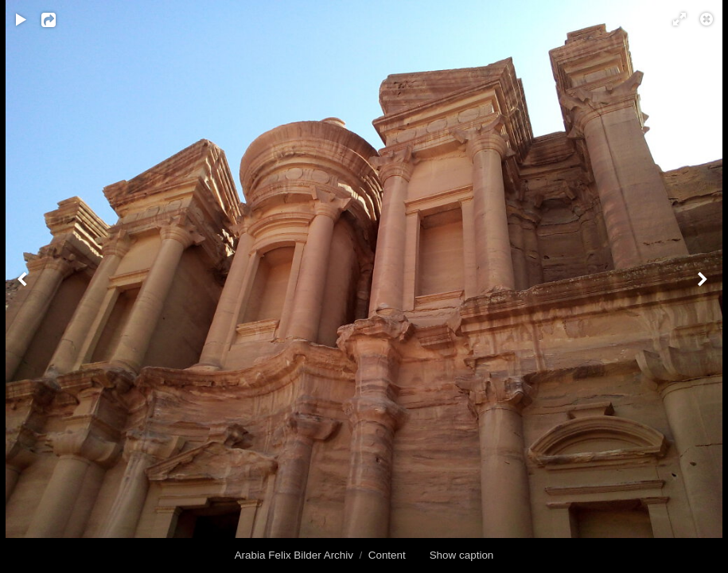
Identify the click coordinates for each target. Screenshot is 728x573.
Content (387, 555)
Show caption (462, 555)
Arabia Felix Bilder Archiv (294, 555)
